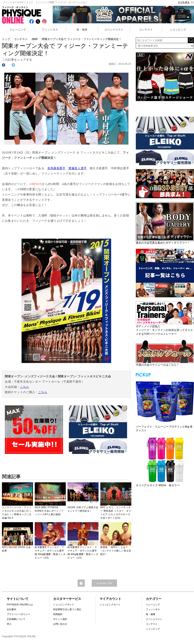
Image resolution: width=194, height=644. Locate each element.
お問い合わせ (60, 624)
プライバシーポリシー (18, 614)
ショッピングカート (110, 605)
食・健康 (82, 30)
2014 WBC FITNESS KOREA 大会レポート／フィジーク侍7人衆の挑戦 (49, 511)
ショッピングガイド (64, 605)
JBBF (35, 39)
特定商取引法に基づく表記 (67, 609)
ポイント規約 (60, 619)
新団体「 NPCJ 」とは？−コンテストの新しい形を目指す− (116, 551)
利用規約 (58, 614)
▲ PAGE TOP (104, 583)
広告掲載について (16, 619)
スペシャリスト (114, 30)
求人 (9, 624)
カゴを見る (186, 2)
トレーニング (18, 30)
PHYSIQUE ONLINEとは (20, 605)
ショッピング (178, 30)
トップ (6, 39)
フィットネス (50, 30)
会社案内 (11, 609)
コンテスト (146, 30)
